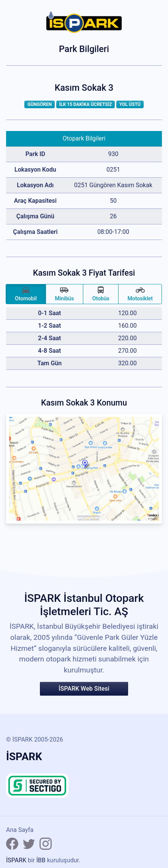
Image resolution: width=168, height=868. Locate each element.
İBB (41, 860)
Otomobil (26, 294)
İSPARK (16, 860)
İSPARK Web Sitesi (84, 689)
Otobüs (101, 294)
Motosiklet (140, 294)
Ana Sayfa (20, 830)
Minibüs (64, 294)
